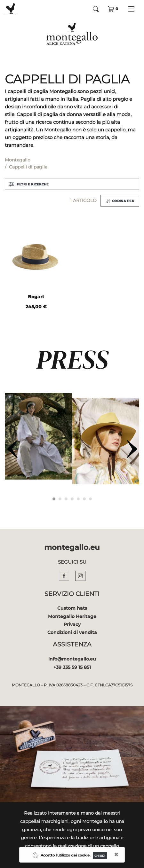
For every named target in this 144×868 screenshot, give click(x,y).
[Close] (100, 855)
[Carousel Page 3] (66, 499)
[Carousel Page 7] (90, 499)
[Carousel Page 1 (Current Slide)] (54, 499)
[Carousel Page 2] (60, 499)
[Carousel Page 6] (84, 499)
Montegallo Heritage (72, 616)
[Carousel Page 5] (78, 499)
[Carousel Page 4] (72, 499)
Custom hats (72, 608)
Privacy (72, 624)
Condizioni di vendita (72, 632)
